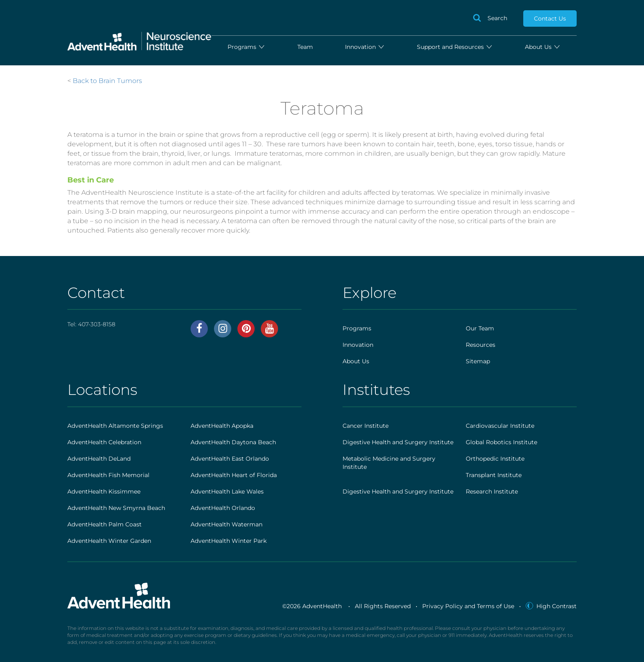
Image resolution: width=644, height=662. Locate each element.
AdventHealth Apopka (222, 426)
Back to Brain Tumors (107, 81)
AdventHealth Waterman (227, 524)
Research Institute (492, 491)
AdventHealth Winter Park (229, 541)
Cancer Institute (366, 426)
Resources (481, 345)
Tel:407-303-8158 (91, 324)
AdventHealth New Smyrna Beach (116, 508)
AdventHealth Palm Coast (105, 524)
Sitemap (478, 361)
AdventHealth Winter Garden (109, 541)
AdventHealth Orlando (223, 508)
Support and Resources (455, 47)
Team (305, 47)
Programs (246, 47)
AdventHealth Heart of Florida (234, 475)
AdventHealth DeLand (99, 459)
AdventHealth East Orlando (230, 459)
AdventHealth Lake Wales (227, 491)
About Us (543, 47)
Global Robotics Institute (501, 442)
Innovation (365, 47)
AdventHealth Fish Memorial (108, 475)
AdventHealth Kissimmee (104, 491)
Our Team (480, 328)
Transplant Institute (494, 475)
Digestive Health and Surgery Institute (398, 442)
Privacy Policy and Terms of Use (468, 606)
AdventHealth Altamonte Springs (115, 426)
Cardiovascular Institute (500, 426)
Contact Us (550, 18)
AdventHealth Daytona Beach (233, 442)
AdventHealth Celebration (104, 442)
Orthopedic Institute (495, 459)
